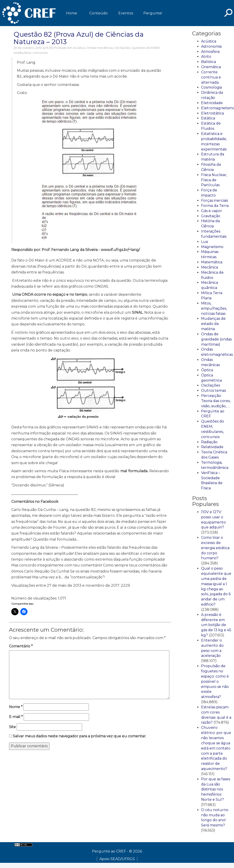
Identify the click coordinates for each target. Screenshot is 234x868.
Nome (16, 707)
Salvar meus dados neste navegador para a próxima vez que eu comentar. (80, 736)
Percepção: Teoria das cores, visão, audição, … (216, 401)
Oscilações (122, 48)
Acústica (79, 48)
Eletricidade (212, 103)
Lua (204, 242)
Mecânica (210, 267)
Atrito (206, 57)
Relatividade (212, 447)
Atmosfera (210, 52)
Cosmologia (211, 87)
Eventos (126, 13)
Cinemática (211, 67)
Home (72, 13)
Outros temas (213, 390)
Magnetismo (212, 247)
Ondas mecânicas (100, 48)
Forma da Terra (215, 206)
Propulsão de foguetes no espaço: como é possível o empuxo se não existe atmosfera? (215, 681)
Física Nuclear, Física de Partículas (214, 180)
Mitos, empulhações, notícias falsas (214, 308)
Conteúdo (99, 13)
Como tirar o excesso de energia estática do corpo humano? (215, 548)
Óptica (207, 370)
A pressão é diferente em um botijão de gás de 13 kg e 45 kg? (216, 625)
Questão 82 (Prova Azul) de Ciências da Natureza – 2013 (79, 38)
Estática (208, 118)
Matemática (212, 262)
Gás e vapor (212, 211)
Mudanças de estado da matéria (213, 324)
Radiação (209, 442)
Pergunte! (153, 13)
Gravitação (211, 216)
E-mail (16, 717)
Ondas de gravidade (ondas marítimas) (216, 339)
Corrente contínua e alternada (211, 77)
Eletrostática (212, 113)
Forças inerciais (214, 200)
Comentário (21, 646)
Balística (209, 62)
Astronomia (211, 46)
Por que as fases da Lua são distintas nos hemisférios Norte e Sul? (216, 789)
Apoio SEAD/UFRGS (117, 859)
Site (12, 727)
